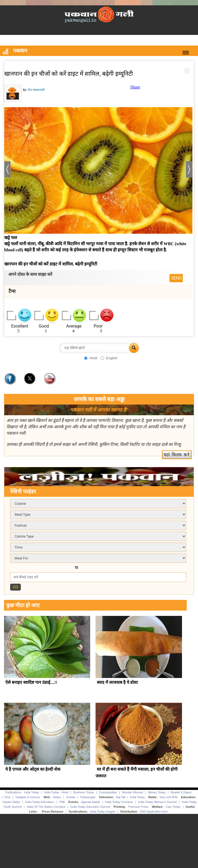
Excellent (20, 326)
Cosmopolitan (108, 792)
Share (135, 87)
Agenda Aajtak (91, 802)
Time (7, 797)
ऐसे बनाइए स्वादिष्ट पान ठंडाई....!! (31, 682)
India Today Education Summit (90, 807)
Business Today (84, 792)
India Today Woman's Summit (158, 802)
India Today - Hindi (56, 792)
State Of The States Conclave (46, 807)
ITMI (62, 802)
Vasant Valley (11, 802)
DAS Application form (154, 812)
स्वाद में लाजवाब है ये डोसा (117, 682)
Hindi (93, 358)
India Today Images (103, 812)
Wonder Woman (132, 792)
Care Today (173, 807)
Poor (98, 326)
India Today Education (39, 802)
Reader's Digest (181, 792)
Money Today (157, 792)
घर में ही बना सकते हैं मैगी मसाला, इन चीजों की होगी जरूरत (136, 773)
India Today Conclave (119, 802)
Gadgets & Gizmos (28, 797)
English (112, 358)
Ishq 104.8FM (169, 797)
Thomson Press (138, 807)
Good (44, 326)
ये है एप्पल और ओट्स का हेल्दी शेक (33, 769)
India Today (31, 792)
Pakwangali (88, 797)
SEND (177, 278)
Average (74, 326)
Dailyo (57, 797)
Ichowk (71, 797)
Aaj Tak (121, 797)
